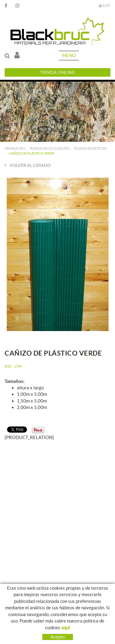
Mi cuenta (17, 55)
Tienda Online (58, 72)
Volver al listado (28, 165)
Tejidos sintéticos (90, 148)
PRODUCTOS (15, 148)
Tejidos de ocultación (50, 148)
